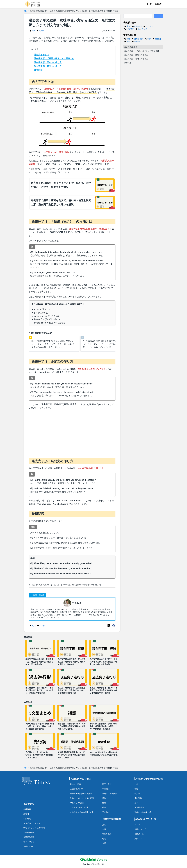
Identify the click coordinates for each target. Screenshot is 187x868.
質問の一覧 (139, 834)
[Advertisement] (72, 433)
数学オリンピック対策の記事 (82, 798)
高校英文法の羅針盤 (38, 11)
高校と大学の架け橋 (143, 812)
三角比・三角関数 (110, 793)
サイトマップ (29, 842)
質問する (138, 839)
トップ (149, 4)
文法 (104, 825)
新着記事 (158, 4)
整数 (104, 798)
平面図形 (106, 789)
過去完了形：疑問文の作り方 (48, 66)
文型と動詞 (107, 834)
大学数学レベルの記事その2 (82, 812)
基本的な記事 (76, 784)
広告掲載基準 (29, 832)
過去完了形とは (42, 55)
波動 (136, 789)
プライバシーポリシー (33, 823)
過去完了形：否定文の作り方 (48, 62)
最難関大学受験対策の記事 (81, 793)
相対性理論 (139, 807)
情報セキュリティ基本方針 (35, 828)
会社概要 (27, 809)
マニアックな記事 (77, 803)
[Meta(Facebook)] (114, 626)
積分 (104, 807)
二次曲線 (106, 812)
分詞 (104, 843)
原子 (136, 803)
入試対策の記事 (76, 789)
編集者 (26, 814)
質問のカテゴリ (141, 829)
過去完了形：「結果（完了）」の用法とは (54, 58)
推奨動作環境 (29, 837)
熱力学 (137, 793)
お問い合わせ (29, 846)
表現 (104, 829)
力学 (136, 784)
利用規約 (27, 819)
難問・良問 (107, 784)
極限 (104, 803)
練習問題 (38, 70)
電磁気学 (138, 798)
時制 (104, 839)
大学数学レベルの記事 (79, 807)
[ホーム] (25, 11)
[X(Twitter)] (109, 626)
